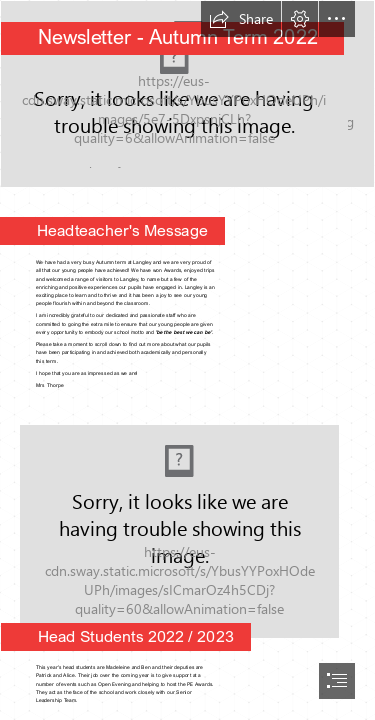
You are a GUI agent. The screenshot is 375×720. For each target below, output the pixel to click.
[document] (187, 360)
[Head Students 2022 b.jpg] (187, 525)
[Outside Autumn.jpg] (187, 94)
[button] (241, 19)
